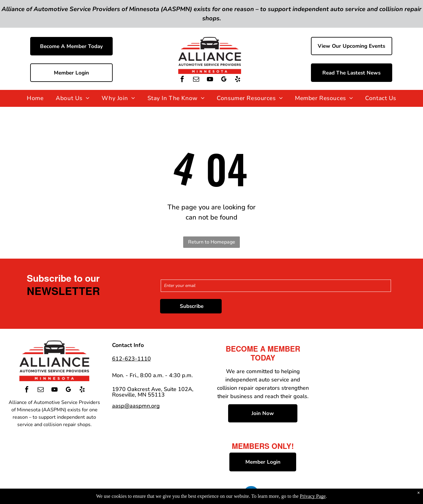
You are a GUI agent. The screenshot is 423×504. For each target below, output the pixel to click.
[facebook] (182, 80)
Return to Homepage (212, 242)
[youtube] (210, 80)
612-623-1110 (131, 359)
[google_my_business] (224, 80)
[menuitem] (35, 98)
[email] (196, 80)
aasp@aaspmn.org (136, 406)
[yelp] (238, 80)
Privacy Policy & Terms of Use (185, 491)
